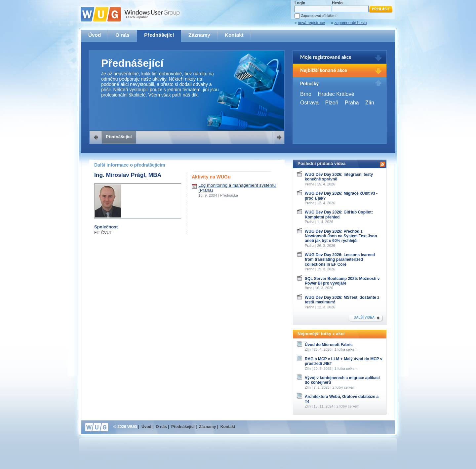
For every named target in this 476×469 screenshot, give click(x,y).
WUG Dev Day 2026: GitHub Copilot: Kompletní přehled (339, 215)
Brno (306, 94)
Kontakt (234, 35)
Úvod (95, 35)
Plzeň (332, 103)
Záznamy (199, 35)
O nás (122, 35)
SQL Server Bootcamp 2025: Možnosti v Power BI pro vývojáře (342, 281)
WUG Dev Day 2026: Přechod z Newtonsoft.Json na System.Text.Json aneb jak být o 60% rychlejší (341, 236)
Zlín (370, 103)
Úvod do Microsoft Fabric (329, 345)
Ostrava (309, 103)
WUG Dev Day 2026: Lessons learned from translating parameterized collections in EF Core (340, 260)
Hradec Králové (336, 94)
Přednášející (159, 35)
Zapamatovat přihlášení (319, 16)
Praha (352, 103)
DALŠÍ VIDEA (364, 317)
